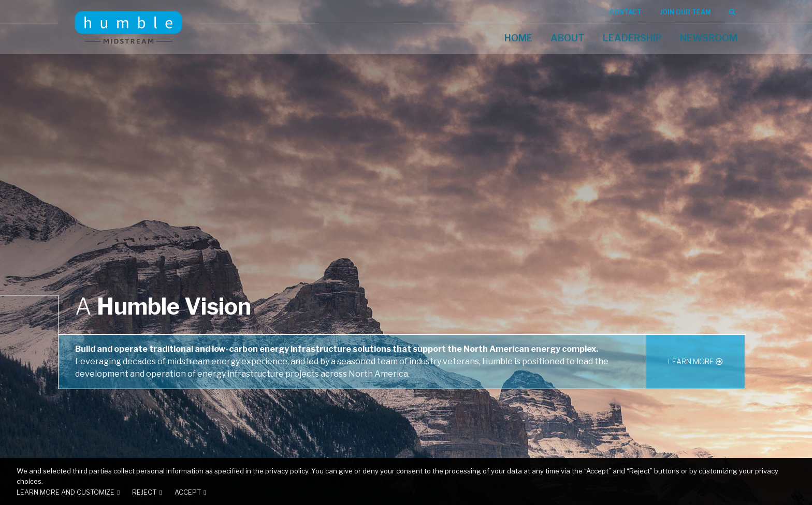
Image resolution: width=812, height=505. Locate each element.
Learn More (691, 361)
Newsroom (709, 38)
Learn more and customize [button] (66, 492)
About (568, 38)
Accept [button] (188, 492)
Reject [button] (144, 492)
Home (518, 38)
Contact (626, 12)
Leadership (632, 38)
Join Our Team (685, 12)
